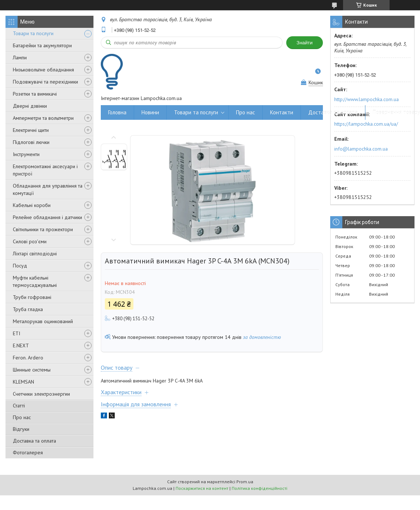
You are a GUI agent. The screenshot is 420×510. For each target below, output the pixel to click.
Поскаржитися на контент (202, 488)
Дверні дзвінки (30, 106)
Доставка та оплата (34, 441)
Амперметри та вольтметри (43, 118)
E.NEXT (21, 345)
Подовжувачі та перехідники (45, 82)
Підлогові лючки (31, 142)
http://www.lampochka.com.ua (366, 99)
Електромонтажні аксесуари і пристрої (45, 170)
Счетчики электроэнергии (41, 394)
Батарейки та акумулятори (42, 45)
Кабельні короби (32, 205)
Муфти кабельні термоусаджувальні (35, 281)
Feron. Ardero (28, 358)
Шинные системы (32, 370)
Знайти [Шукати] (305, 43)
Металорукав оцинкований (43, 321)
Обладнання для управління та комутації (48, 189)
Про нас (22, 417)
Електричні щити (31, 130)
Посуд (20, 266)
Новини (150, 112)
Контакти (282, 112)
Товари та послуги (33, 33)
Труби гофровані (32, 297)
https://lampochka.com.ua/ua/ (366, 124)
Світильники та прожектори (43, 229)
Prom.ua (245, 482)
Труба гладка (28, 309)
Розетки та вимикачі (35, 94)
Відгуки (21, 429)
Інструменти (26, 154)
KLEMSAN (23, 382)
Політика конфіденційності (259, 488)
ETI (16, 333)
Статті (19, 406)
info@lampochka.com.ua (361, 149)
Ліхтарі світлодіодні (35, 254)
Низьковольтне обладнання (43, 70)
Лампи (20, 58)
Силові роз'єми (30, 241)
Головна (117, 112)
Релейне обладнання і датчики (47, 217)
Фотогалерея (28, 452)
